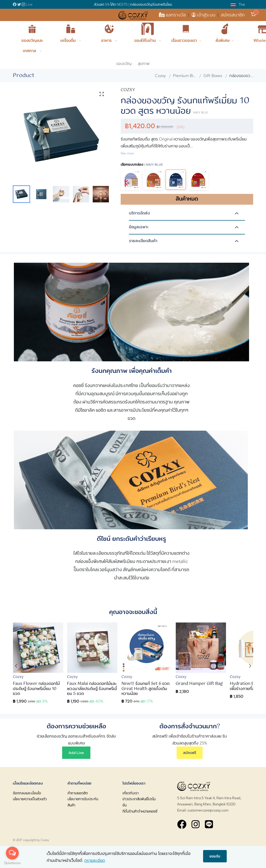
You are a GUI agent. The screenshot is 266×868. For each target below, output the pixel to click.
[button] (106, 194)
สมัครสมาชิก (233, 15)
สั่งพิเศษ (222, 40)
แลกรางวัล (173, 15)
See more (127, 153)
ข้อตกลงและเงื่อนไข (27, 793)
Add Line (76, 753)
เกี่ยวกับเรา (131, 793)
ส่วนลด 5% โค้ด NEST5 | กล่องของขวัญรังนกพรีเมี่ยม (133, 4)
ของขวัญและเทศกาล (32, 46)
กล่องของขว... (241, 76)
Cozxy (160, 76)
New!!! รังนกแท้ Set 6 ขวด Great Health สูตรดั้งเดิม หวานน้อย (145, 689)
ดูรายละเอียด (95, 860)
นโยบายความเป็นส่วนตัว (30, 799)
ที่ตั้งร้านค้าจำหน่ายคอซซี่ (140, 811)
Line (29, 4)
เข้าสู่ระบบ (204, 15)
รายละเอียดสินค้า (143, 241)
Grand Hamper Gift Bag (199, 684)
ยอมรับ (215, 856)
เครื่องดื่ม (69, 40)
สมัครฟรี (190, 753)
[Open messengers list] (12, 853)
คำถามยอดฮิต (78, 793)
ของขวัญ (124, 64)
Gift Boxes (213, 76)
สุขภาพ (144, 64)
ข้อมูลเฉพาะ (139, 227)
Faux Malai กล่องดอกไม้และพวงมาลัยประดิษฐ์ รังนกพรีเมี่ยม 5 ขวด (92, 689)
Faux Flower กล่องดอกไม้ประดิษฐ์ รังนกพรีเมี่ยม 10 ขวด (36, 689)
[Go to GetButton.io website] (12, 863)
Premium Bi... (185, 76)
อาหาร (107, 40)
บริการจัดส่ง (139, 213)
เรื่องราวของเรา (184, 40)
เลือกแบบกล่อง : (142, 164)
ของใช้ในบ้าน (146, 40)
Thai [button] (238, 4)
